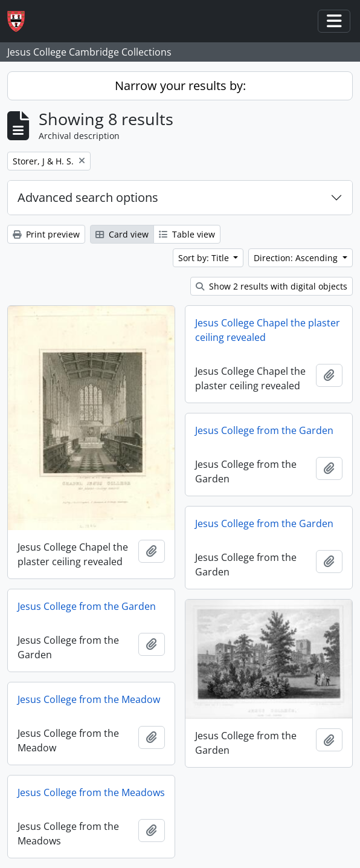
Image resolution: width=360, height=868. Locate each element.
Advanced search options (88, 197)
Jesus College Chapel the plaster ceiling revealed (268, 330)
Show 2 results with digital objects (272, 286)
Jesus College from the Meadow (89, 699)
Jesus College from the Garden (264, 430)
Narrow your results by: (180, 86)
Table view (187, 234)
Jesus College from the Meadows (91, 792)
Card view (122, 234)
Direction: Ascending (297, 258)
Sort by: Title (205, 258)
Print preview (46, 234)
